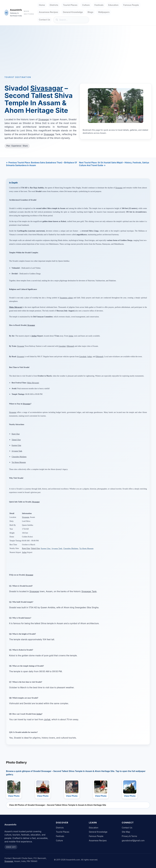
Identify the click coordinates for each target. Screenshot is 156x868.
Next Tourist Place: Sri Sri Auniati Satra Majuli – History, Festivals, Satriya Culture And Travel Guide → (114, 164)
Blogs (90, 12)
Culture (86, 5)
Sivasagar (47, 88)
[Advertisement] (78, 54)
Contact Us (45, 20)
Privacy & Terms (129, 836)
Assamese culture (66, 298)
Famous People (131, 5)
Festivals (99, 5)
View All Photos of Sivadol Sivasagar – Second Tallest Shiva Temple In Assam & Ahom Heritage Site (58, 805)
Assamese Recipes (48, 12)
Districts (54, 5)
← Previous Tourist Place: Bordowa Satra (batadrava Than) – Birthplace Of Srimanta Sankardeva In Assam (41, 164)
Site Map (126, 832)
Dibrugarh (70, 346)
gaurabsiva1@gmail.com (133, 841)
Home (42, 5)
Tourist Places (70, 5)
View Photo (14, 796)
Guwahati (62, 346)
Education (113, 5)
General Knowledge (73, 12)
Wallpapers (104, 12)
